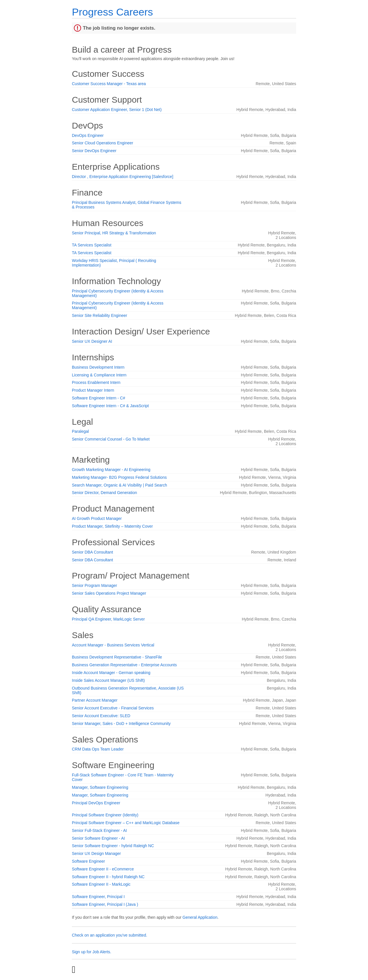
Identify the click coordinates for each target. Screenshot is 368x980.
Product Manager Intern (93, 390)
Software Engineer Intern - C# (98, 398)
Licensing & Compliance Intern (99, 375)
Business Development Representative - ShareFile (117, 657)
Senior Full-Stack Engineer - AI (99, 830)
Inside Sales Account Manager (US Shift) (108, 680)
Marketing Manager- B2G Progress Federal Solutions (119, 477)
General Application (200, 917)
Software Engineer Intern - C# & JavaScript (110, 406)
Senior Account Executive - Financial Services (113, 708)
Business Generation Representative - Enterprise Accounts (124, 665)
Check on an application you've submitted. (110, 935)
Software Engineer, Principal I (98, 897)
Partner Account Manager (95, 700)
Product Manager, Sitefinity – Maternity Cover (112, 526)
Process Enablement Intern (96, 382)
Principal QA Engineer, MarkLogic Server (108, 619)
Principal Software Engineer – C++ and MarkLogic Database (126, 823)
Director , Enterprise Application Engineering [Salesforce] (123, 177)
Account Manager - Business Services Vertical (113, 645)
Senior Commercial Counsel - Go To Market (111, 439)
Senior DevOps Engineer (94, 151)
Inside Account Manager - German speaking (111, 673)
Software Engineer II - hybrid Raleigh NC (108, 877)
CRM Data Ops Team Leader (98, 749)
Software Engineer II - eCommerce (103, 869)
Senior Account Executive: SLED (101, 716)
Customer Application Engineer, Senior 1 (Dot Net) (117, 110)
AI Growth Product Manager (97, 518)
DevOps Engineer (88, 135)
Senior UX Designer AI (92, 341)
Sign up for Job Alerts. (92, 952)
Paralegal (80, 431)
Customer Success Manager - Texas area (109, 84)
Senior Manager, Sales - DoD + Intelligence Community (121, 723)
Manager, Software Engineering (100, 787)
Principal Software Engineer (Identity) (105, 815)
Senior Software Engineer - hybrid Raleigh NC (113, 846)
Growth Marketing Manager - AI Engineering (111, 470)
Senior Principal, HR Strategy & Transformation (114, 233)
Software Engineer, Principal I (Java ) (105, 904)
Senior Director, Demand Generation (104, 493)
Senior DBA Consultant (92, 552)
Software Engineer (88, 861)
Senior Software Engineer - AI (98, 838)
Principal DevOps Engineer (96, 803)
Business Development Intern (98, 367)
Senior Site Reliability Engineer (99, 315)
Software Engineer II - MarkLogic (101, 884)
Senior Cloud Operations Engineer (102, 143)
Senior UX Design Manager (96, 853)
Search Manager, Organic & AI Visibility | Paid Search (119, 485)
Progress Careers (112, 12)
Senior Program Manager (94, 585)
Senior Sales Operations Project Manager (109, 593)
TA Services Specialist (92, 245)
